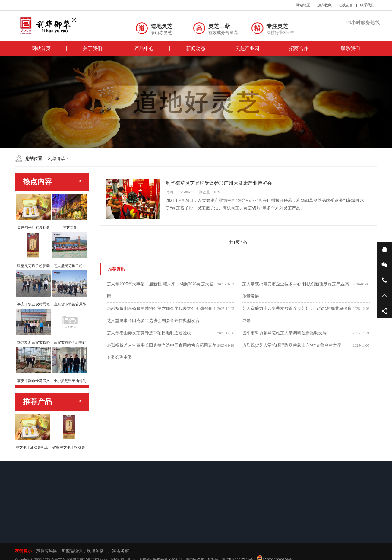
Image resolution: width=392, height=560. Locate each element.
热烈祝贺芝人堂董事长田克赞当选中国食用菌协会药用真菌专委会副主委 (162, 351)
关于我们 (93, 48)
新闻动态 (196, 48)
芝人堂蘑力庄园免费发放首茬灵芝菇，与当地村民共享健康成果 (297, 315)
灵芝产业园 (247, 48)
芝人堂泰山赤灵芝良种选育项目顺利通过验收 (149, 333)
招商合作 (299, 48)
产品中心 (144, 48)
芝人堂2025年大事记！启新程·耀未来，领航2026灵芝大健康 (160, 290)
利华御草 (56, 159)
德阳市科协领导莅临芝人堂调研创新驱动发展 (284, 333)
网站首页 (41, 48)
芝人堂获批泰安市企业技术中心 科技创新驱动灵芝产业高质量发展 (296, 290)
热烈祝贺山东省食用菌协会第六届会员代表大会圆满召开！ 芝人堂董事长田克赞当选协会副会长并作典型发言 (162, 315)
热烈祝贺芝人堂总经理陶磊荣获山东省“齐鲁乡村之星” (292, 345)
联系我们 (350, 48)
